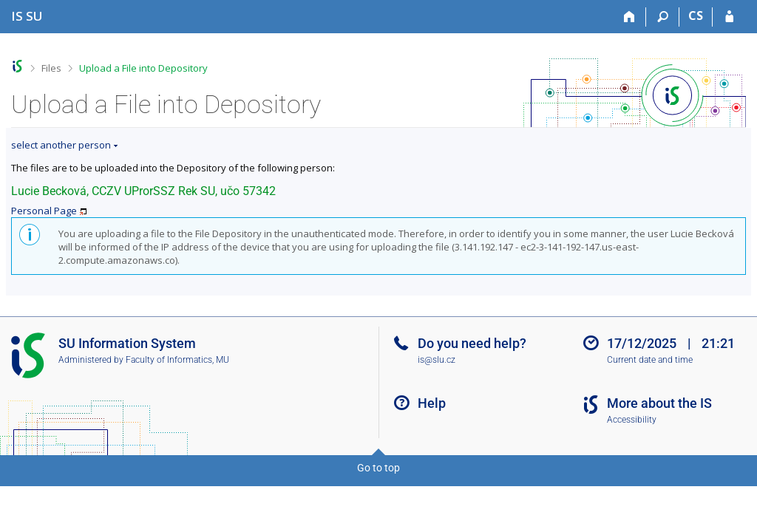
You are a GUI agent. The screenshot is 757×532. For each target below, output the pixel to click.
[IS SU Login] (729, 17)
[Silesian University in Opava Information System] (27, 16)
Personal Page (44, 211)
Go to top (378, 468)
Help (432, 403)
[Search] (663, 17)
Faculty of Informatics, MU (177, 360)
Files (51, 68)
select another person (61, 145)
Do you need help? (472, 343)
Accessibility (632, 420)
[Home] (629, 17)
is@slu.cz (437, 360)
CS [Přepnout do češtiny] (696, 16)
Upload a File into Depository (143, 68)
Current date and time (650, 360)
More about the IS (659, 403)
